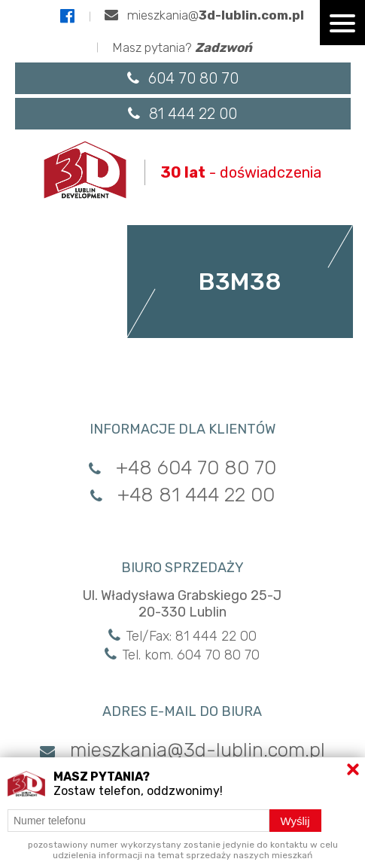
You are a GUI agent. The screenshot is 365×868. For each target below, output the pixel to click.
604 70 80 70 (183, 78)
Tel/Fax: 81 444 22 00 (182, 636)
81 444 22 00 (182, 114)
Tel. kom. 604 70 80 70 (182, 655)
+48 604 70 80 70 (182, 468)
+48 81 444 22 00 (182, 495)
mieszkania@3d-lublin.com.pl (182, 750)
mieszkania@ (204, 15)
